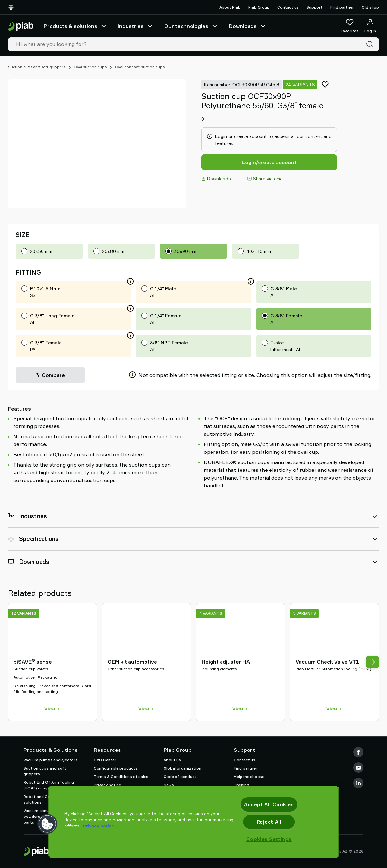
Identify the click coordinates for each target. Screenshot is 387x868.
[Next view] (373, 662)
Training (241, 785)
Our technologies (191, 26)
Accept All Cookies (269, 804)
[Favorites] (350, 26)
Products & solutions (76, 26)
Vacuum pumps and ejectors (51, 760)
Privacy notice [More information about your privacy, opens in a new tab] (99, 826)
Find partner (342, 7)
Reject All (269, 822)
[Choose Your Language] (12, 7)
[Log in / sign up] (370, 26)
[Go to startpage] (21, 26)
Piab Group (259, 7)
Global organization (182, 768)
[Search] (371, 44)
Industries (136, 26)
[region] (193, 822)
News (169, 785)
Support (315, 7)
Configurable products (116, 768)
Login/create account (269, 162)
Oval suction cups (90, 67)
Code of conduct (180, 776)
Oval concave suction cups (140, 67)
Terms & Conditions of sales (121, 776)
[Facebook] (358, 752)
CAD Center (105, 760)
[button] (47, 824)
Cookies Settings (269, 839)
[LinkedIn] (358, 783)
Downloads (248, 26)
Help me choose (249, 776)
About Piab (230, 7)
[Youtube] (358, 768)
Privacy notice (107, 785)
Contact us (288, 7)
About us (172, 760)
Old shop (370, 7)
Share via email (266, 178)
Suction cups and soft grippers (37, 67)
